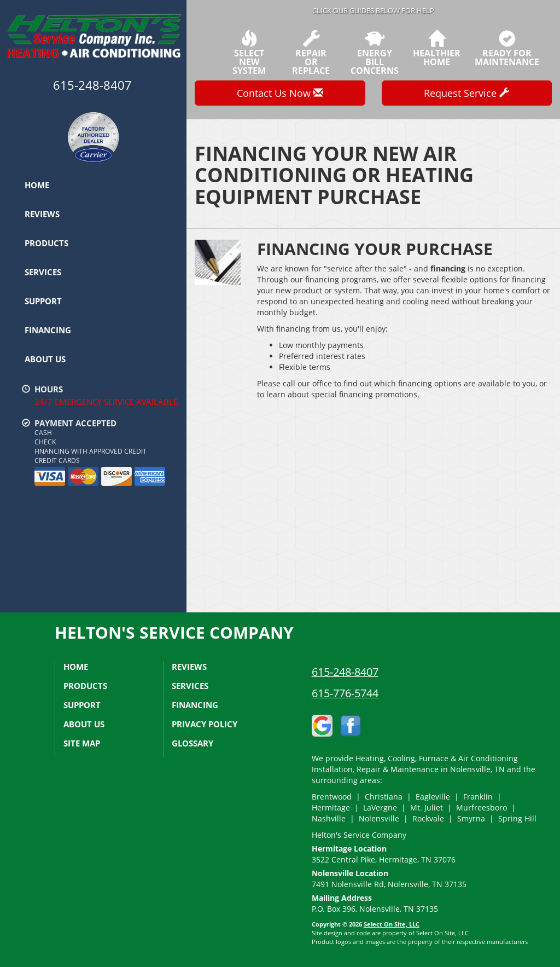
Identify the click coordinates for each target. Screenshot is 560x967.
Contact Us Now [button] (280, 93)
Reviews (42, 214)
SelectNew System (249, 53)
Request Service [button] (466, 93)
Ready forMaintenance (507, 48)
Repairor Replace (311, 53)
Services (43, 272)
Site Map (82, 743)
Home (37, 185)
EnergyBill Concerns (375, 53)
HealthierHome (437, 48)
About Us (45, 359)
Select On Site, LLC (392, 924)
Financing (48, 330)
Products (46, 243)
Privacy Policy (205, 724)
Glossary (192, 743)
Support (43, 301)
